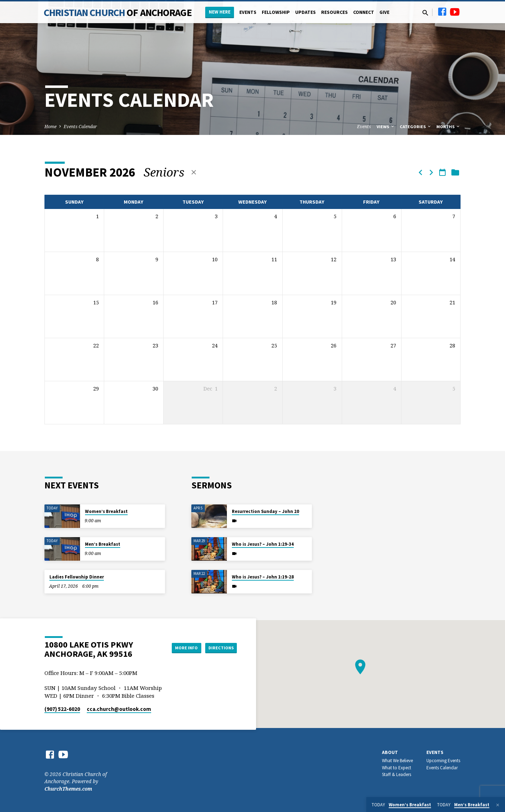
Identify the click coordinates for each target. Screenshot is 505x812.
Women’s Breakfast (106, 511)
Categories (416, 127)
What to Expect (397, 768)
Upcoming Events (443, 761)
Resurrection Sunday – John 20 (265, 511)
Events (248, 12)
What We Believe (397, 761)
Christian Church (118, 12)
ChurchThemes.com (68, 789)
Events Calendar (80, 127)
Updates (305, 12)
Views (386, 127)
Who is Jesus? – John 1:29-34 (263, 544)
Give (384, 12)
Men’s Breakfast (103, 544)
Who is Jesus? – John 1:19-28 (263, 577)
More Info (179, 648)
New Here (220, 12)
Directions (219, 648)
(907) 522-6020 (62, 709)
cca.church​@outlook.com (119, 709)
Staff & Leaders (397, 774)
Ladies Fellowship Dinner (77, 577)
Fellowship (276, 12)
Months (448, 127)
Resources (334, 12)
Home (51, 127)
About (390, 752)
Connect (364, 12)
